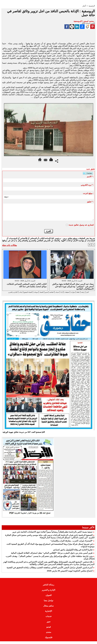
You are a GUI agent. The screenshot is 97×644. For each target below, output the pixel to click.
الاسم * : (90, 176)
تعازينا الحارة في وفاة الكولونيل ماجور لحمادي (73, 552)
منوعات (22, 292)
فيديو (36, 292)
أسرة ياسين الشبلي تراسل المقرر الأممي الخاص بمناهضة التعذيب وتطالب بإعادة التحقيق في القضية (50, 570)
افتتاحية (43, 292)
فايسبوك (49, 640)
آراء (57, 292)
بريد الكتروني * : (87, 185)
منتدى (49, 635)
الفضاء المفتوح (10, 292)
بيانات (56, 295)
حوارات (73, 292)
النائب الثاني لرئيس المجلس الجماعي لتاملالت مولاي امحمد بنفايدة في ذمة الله (27, 285)
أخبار (85, 6)
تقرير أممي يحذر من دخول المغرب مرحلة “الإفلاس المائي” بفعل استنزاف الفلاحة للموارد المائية (52, 556)
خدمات (51, 292)
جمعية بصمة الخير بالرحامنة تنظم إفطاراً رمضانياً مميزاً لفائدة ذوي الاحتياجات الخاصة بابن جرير (52, 535)
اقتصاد (30, 292)
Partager (57, 161)
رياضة (86, 292)
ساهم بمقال (48, 608)
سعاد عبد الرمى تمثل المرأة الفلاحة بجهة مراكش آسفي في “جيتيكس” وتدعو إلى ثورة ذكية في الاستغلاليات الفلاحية (73, 286)
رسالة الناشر (48, 587)
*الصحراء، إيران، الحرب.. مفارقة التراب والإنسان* (72, 543)
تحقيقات (64, 292)
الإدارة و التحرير (45, 295)
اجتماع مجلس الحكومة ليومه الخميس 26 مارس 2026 (70, 573)
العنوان (49, 598)
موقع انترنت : (88, 193)
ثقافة (80, 292)
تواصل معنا (48, 603)
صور (49, 624)
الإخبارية (48, 614)
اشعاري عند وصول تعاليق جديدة (81, 225)
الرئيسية (92, 6)
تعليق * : (90, 202)
